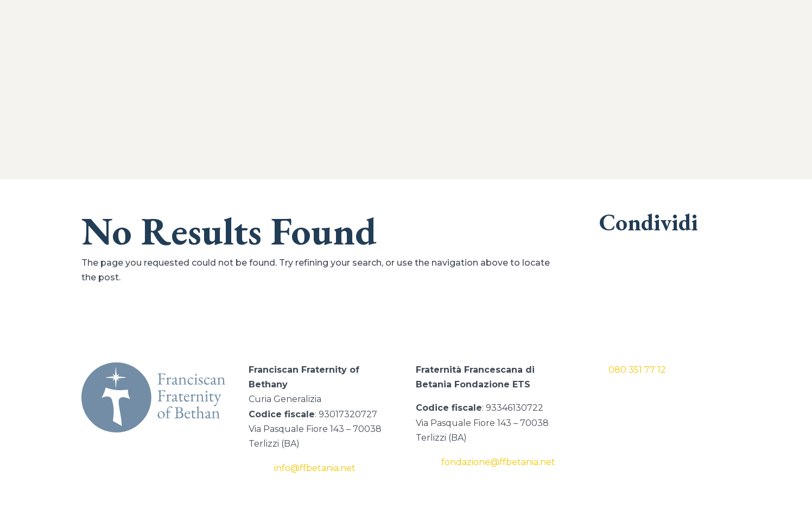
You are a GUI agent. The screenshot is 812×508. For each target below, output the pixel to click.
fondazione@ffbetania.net (498, 462)
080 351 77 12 (637, 370)
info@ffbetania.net (315, 468)
